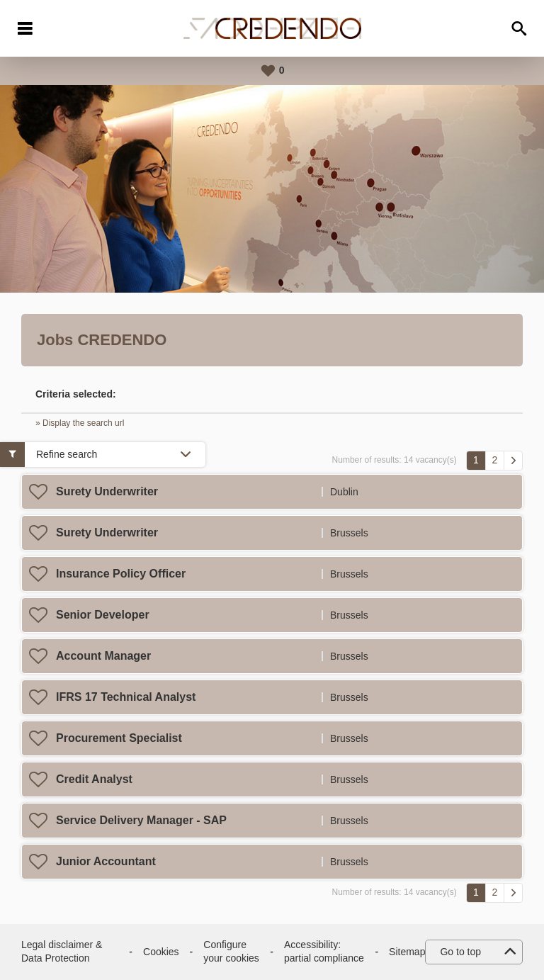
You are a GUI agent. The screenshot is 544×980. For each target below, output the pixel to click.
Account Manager (103, 656)
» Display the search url (80, 423)
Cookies (161, 952)
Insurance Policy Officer (121, 574)
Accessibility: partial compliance (324, 952)
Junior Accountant (106, 861)
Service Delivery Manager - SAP (141, 820)
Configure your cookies (231, 952)
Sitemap (407, 952)
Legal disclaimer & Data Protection (62, 952)
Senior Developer (103, 615)
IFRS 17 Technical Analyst (126, 697)
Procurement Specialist (119, 738)
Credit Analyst (94, 779)
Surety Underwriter (107, 491)
